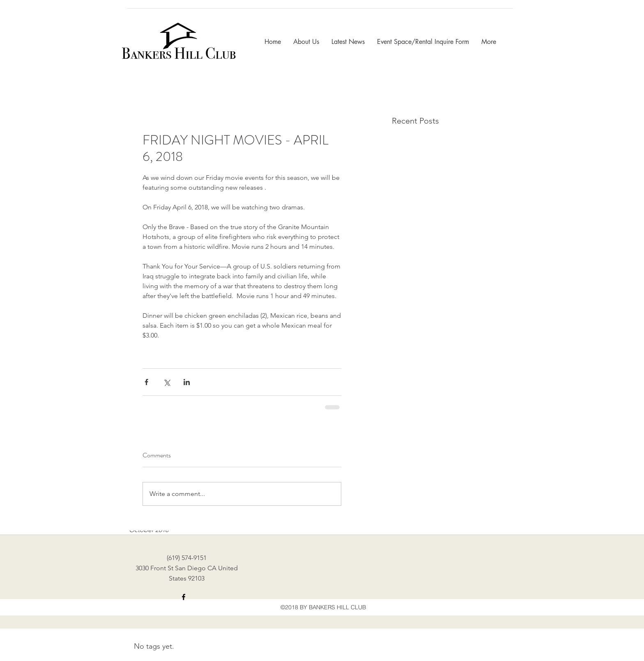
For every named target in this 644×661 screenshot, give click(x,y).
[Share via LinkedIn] (187, 382)
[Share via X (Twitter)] (167, 382)
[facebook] (184, 597)
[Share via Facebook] (146, 382)
